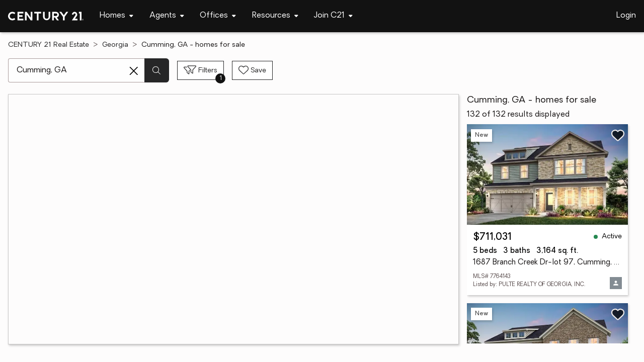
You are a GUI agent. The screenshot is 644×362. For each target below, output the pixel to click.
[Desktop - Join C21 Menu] (333, 16)
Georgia (115, 45)
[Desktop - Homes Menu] (116, 16)
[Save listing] (618, 135)
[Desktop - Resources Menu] (275, 16)
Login (626, 16)
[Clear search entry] (134, 71)
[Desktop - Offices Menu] (218, 16)
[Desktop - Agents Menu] (167, 16)
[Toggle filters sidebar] (200, 70)
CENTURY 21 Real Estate (49, 45)
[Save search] (252, 70)
